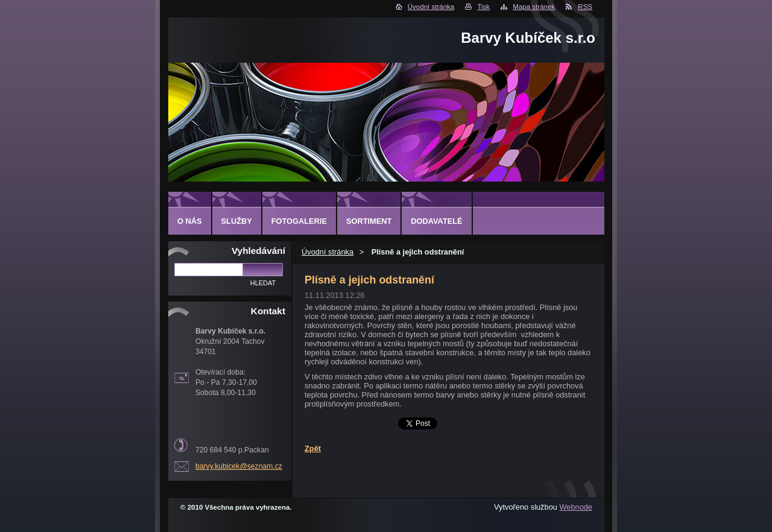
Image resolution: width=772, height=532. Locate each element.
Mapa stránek (534, 7)
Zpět (313, 448)
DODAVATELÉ (436, 221)
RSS (585, 7)
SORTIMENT (369, 221)
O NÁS (190, 221)
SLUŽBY (237, 221)
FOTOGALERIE (299, 221)
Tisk (483, 7)
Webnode (576, 507)
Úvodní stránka (431, 7)
